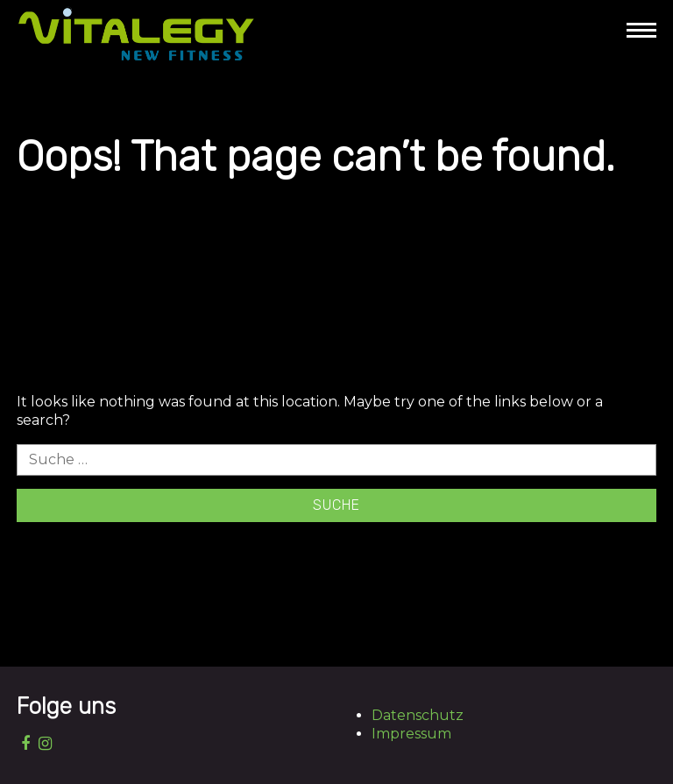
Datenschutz (418, 715)
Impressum (411, 734)
